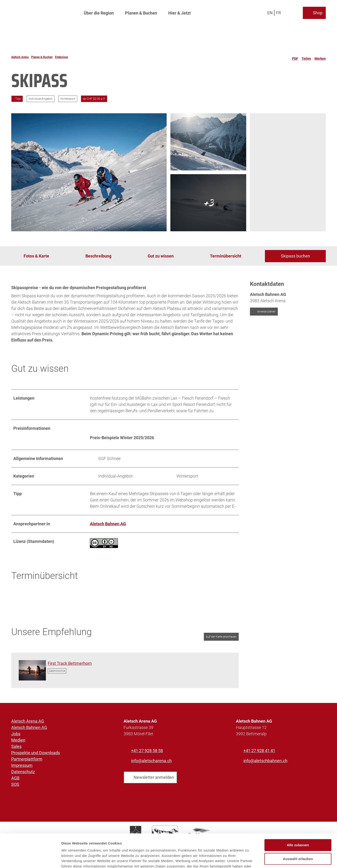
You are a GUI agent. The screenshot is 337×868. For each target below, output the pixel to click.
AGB (15, 778)
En (270, 13)
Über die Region (99, 13)
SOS (15, 784)
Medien (18, 740)
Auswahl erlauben (298, 827)
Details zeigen (249, 859)
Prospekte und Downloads (36, 753)
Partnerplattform (27, 759)
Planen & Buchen (141, 13)
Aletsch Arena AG (28, 721)
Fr (278, 13)
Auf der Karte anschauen (221, 637)
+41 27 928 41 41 (259, 751)
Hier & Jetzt (179, 13)
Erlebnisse (61, 57)
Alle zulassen (298, 814)
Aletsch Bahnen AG (29, 727)
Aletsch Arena (20, 57)
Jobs (16, 734)
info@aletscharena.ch (151, 761)
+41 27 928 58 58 (147, 751)
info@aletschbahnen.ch (265, 761)
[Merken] (320, 57)
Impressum (22, 765)
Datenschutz (23, 772)
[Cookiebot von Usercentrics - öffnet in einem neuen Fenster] (30, 859)
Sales (16, 746)
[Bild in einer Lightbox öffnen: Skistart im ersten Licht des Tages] (32, 670)
